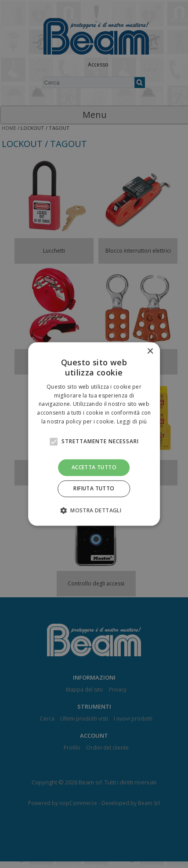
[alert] (94, 434)
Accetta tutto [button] (94, 467)
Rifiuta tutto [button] (94, 489)
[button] (94, 511)
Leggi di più (132, 421)
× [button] (150, 351)
